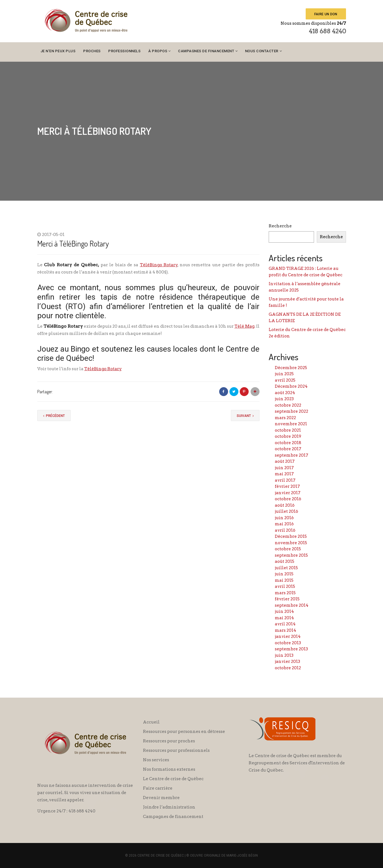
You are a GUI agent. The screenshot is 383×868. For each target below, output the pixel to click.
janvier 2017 (288, 493)
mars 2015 (285, 593)
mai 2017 (284, 474)
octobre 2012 (288, 668)
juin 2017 (284, 468)
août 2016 (285, 505)
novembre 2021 (291, 424)
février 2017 (287, 486)
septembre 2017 (291, 455)
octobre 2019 (288, 436)
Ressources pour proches (169, 741)
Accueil (151, 722)
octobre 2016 (288, 499)
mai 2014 (284, 618)
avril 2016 (285, 530)
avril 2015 (285, 586)
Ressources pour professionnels (176, 750)
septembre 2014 (292, 605)
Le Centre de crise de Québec (173, 779)
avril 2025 (285, 380)
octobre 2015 (288, 549)
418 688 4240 (327, 31)
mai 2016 (284, 524)
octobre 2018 (288, 443)
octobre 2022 (288, 405)
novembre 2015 (291, 543)
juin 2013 (284, 655)
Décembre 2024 (291, 386)
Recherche (280, 226)
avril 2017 (285, 480)
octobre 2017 (288, 449)
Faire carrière (158, 788)
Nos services (156, 760)
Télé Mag (244, 326)
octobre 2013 (288, 643)
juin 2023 (284, 399)
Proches (92, 51)
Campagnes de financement (206, 51)
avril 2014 (285, 624)
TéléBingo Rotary (159, 265)
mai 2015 (284, 580)
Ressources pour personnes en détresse (184, 732)
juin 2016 (284, 518)
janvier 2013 (287, 661)
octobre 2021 (288, 430)
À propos (158, 51)
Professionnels (124, 51)
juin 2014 (284, 611)
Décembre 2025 (291, 368)
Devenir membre (161, 798)
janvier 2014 (288, 636)
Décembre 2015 (291, 536)
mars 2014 (286, 630)
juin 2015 (284, 574)
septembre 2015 (291, 555)
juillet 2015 (286, 568)
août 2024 (285, 393)
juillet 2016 (286, 511)
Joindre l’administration (169, 807)
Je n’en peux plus (58, 51)
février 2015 (287, 599)
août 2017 (285, 461)
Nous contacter (262, 51)
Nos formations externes (169, 769)
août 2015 (285, 561)
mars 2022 (285, 418)
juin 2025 (284, 374)
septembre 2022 (291, 411)
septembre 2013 (291, 649)
